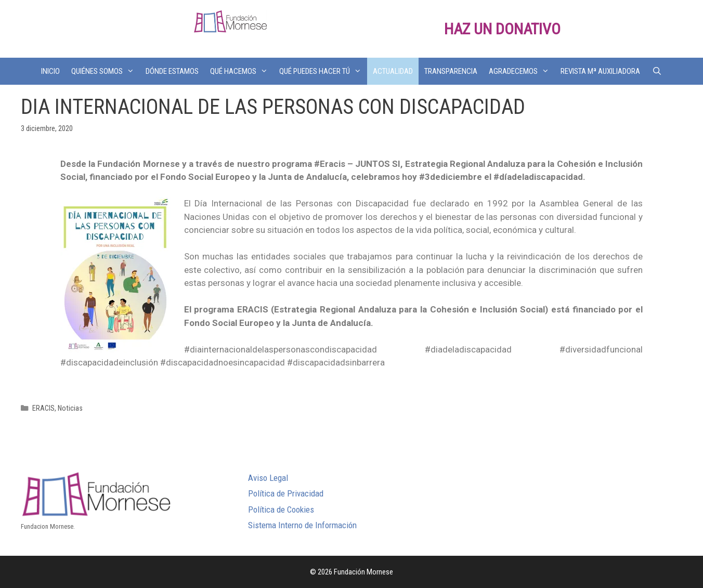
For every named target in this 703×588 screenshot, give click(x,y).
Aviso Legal (268, 478)
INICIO (50, 71)
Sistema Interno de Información (302, 525)
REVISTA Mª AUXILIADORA (600, 71)
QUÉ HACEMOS (242, 71)
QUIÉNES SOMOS (106, 71)
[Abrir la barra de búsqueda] (656, 71)
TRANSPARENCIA (451, 71)
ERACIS (43, 408)
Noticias (70, 408)
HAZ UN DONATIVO (502, 29)
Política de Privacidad (286, 493)
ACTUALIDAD (393, 71)
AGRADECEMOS (522, 71)
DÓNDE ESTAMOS (172, 71)
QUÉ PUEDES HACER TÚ (323, 71)
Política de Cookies (281, 509)
